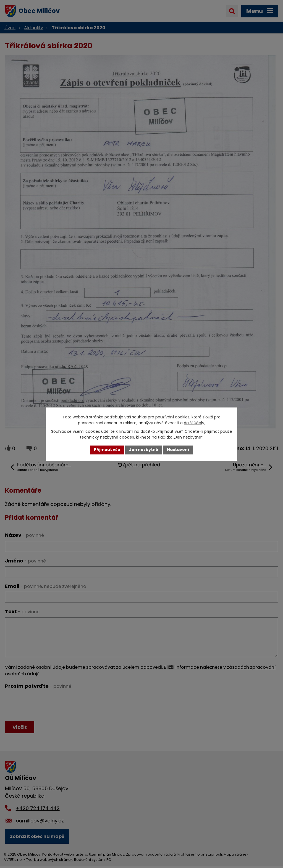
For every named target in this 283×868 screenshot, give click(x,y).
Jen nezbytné (144, 450)
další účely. (194, 423)
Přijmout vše (107, 450)
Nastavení (178, 450)
